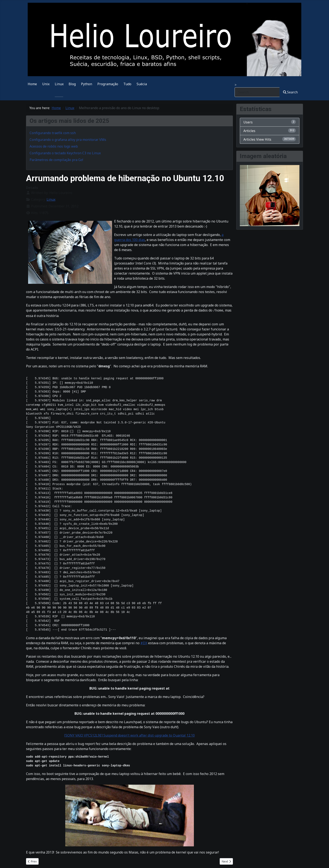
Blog (72, 84)
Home (32, 84)
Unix (46, 84)
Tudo (127, 84)
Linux (59, 84)
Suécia (142, 84)
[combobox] (257, 92)
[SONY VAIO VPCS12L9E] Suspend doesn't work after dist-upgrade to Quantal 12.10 (129, 735)
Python (87, 84)
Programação (108, 84)
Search (290, 92)
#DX (144, 643)
